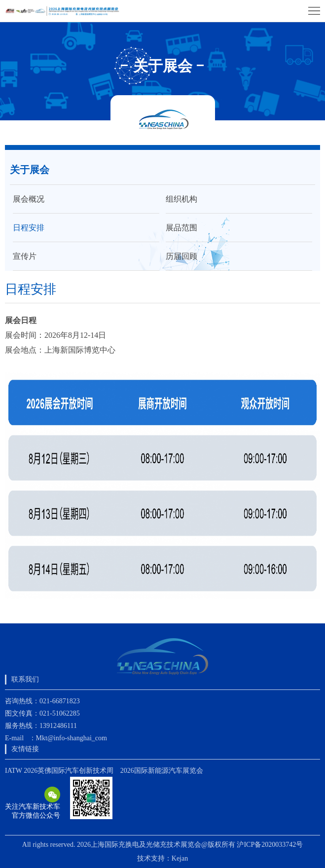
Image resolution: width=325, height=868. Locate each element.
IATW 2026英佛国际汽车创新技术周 (59, 771)
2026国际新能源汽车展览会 (162, 771)
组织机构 (181, 199)
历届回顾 (181, 256)
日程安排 (29, 228)
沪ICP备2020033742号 (270, 845)
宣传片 (25, 256)
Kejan (180, 858)
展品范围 (181, 228)
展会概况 (29, 199)
